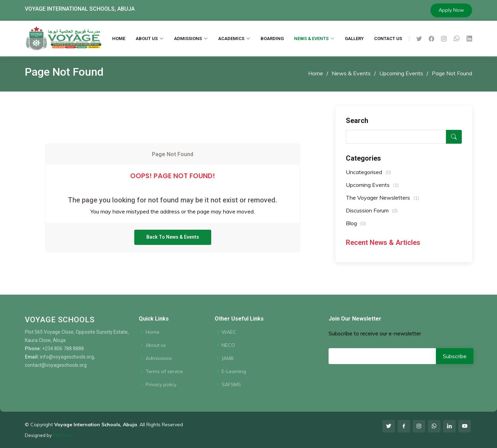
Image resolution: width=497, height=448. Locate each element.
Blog (356, 227)
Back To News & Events (173, 243)
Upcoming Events (401, 73)
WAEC (229, 332)
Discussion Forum (372, 214)
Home (316, 73)
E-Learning (234, 371)
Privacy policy (161, 384)
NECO (228, 345)
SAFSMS (231, 384)
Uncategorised (368, 175)
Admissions (159, 358)
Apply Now (451, 10)
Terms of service (164, 371)
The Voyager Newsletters (382, 201)
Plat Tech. (63, 435)
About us (156, 345)
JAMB (228, 358)
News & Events (351, 73)
